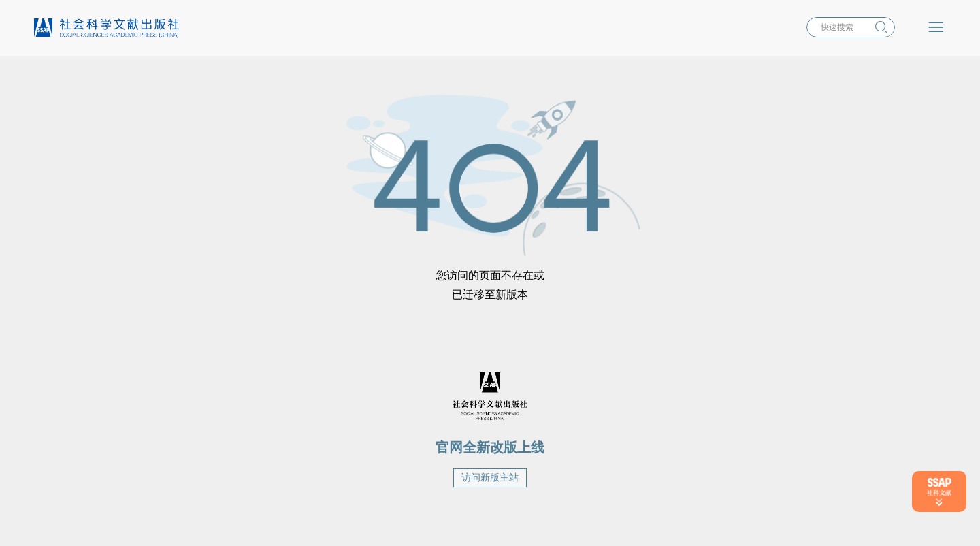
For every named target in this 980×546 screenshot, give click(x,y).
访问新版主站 (490, 478)
